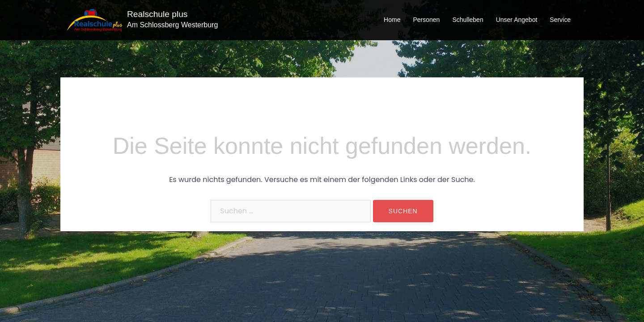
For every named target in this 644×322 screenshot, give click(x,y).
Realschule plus (157, 14)
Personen (426, 20)
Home (392, 20)
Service (560, 20)
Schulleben (468, 20)
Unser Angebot (517, 20)
